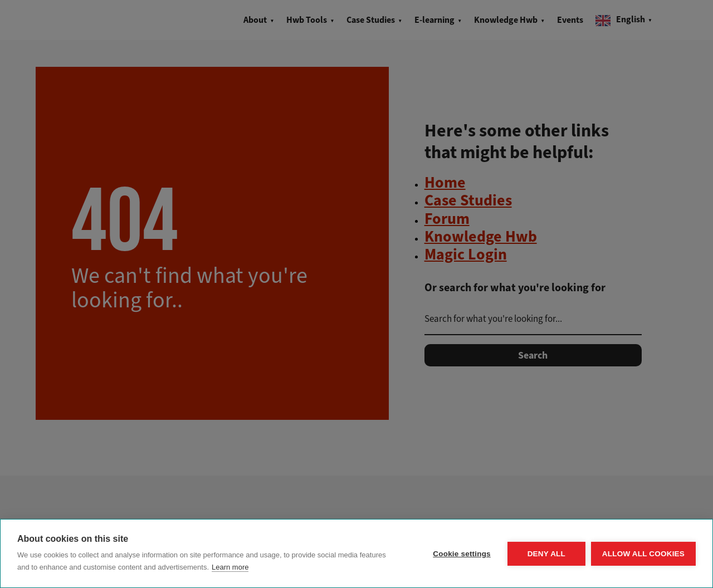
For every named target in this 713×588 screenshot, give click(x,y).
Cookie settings (462, 554)
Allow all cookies (643, 554)
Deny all (546, 554)
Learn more (230, 567)
